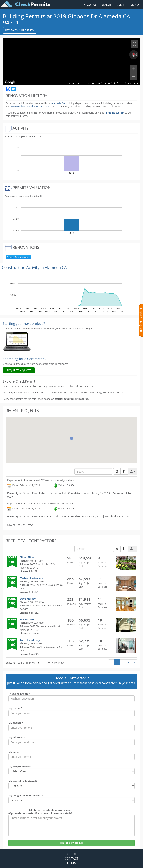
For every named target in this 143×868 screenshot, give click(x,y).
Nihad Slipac (27, 557)
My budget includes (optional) (26, 795)
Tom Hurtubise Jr (30, 640)
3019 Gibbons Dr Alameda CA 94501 (32, 106)
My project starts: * (20, 767)
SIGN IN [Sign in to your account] (121, 5)
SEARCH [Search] (106, 5)
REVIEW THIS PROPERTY (20, 30)
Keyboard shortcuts (75, 83)
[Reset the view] (134, 55)
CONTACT (71, 858)
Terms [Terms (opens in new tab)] (120, 83)
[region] (71, 62)
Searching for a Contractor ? (24, 359)
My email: (14, 752)
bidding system (115, 113)
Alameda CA (58, 103)
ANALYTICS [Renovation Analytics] (90, 5)
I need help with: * (19, 694)
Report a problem (132, 83)
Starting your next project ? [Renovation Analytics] (24, 323)
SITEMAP (71, 863)
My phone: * (16, 723)
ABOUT (71, 854)
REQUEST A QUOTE (19, 370)
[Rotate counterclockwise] (131, 55)
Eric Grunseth (28, 619)
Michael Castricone (31, 578)
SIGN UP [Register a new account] (135, 5)
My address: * (17, 737)
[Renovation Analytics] (17, 341)
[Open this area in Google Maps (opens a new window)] (10, 82)
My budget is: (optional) (23, 781)
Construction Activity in (34, 268)
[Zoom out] (134, 76)
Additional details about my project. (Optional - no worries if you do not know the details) (40, 812)
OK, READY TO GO (71, 843)
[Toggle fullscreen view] (134, 44)
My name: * (15, 708)
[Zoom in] (134, 69)
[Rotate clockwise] (137, 55)
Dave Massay (28, 599)
